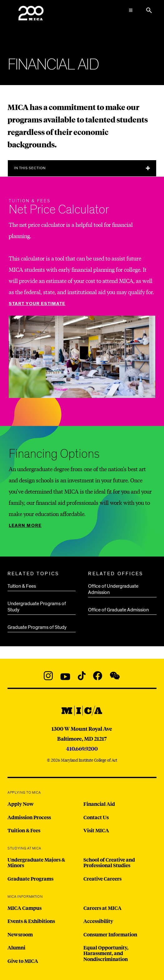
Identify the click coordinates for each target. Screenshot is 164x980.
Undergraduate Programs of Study (37, 607)
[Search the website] (149, 10)
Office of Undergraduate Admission (113, 589)
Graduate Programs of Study (37, 627)
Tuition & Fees (22, 586)
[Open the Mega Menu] (131, 10)
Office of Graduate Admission (118, 610)
